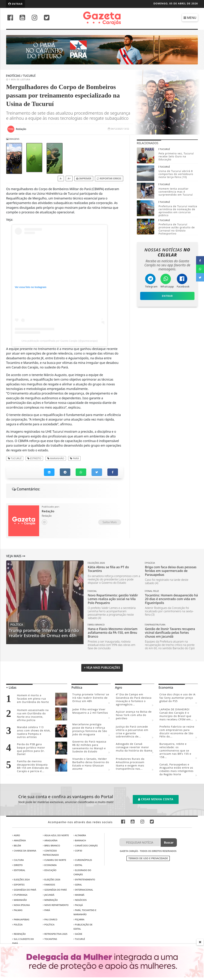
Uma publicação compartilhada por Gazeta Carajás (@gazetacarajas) (60, 341)
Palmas (17, 910)
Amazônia (19, 840)
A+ (69, 178)
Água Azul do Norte (56, 835)
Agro (16, 835)
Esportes (18, 885)
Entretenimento (84, 879)
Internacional (83, 890)
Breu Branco (51, 846)
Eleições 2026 (52, 879)
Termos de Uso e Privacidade (148, 858)
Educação (50, 870)
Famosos (49, 885)
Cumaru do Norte (54, 860)
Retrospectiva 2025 (55, 934)
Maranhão (56, 458)
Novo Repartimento (56, 905)
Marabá (79, 895)
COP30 (78, 851)
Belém (17, 846)
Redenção (19, 934)
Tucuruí (15, 458)
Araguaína (50, 840)
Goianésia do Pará (24, 890)
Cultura (18, 860)
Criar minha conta (156, 799)
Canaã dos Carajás (86, 846)
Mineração (50, 900)
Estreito (34, 458)
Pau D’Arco (50, 919)
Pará (74, 458)
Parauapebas (21, 919)
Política (49, 925)
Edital (78, 865)
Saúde (78, 934)
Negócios (80, 900)
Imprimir (84, 178)
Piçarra (79, 919)
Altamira (80, 835)
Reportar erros (109, 178)
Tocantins (50, 939)
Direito (17, 865)
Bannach (80, 840)
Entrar (16, 4)
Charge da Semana (24, 851)
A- (61, 178)
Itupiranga (20, 895)
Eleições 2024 (21, 879)
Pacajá (78, 905)
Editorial (19, 870)
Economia (50, 865)
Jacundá (49, 895)
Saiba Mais (110, 522)
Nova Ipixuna (21, 905)
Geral (78, 885)
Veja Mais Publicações (102, 668)
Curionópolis (83, 860)
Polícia (17, 925)
